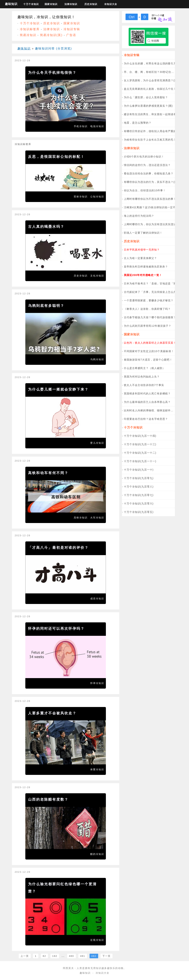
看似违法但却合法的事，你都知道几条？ (149, 173)
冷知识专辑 (72, 29)
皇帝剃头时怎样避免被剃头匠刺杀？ (146, 267)
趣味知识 (11, 4)
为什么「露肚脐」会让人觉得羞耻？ (146, 97)
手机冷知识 (81, 126)
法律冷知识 (71, 4)
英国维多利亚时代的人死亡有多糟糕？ (147, 394)
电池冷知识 (97, 126)
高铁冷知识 (81, 518)
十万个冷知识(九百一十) (139, 470)
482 (94, 956)
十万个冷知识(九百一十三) (140, 444)
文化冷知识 (97, 276)
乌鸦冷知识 (97, 359)
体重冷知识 (97, 769)
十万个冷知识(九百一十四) (140, 436)
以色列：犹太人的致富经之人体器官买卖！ (150, 343)
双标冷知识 (81, 197)
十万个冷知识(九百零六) (139, 504)
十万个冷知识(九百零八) (139, 487)
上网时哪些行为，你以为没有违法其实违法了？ (153, 224)
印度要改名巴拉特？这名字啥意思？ (146, 419)
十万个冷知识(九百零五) (139, 512)
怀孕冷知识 (97, 683)
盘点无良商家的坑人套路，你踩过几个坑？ (150, 89)
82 (44, 956)
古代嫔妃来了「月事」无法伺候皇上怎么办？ (151, 292)
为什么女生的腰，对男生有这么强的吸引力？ (151, 63)
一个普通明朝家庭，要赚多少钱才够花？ (149, 300)
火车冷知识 (97, 518)
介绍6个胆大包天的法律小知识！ (144, 157)
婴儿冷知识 (97, 443)
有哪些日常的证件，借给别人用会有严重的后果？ (154, 131)
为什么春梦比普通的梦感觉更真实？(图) (148, 106)
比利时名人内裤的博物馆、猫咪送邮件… (149, 410)
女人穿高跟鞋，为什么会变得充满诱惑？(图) (151, 80)
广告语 (71, 35)
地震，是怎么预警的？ (138, 123)
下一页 (107, 956)
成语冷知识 (97, 599)
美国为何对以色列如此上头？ (142, 377)
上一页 (25, 956)
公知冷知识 (97, 197)
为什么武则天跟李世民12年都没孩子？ (148, 326)
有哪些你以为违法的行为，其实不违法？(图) (151, 182)
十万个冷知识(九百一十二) (140, 453)
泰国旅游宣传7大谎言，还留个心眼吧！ (148, 360)
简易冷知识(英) (51, 35)
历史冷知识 (91, 4)
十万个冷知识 (31, 4)
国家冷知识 (51, 4)
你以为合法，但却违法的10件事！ (145, 190)
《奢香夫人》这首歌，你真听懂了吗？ (147, 309)
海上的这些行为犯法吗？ (139, 216)
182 (55, 956)
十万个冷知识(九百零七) (139, 495)
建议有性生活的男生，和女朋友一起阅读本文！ (153, 114)
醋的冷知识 (97, 854)
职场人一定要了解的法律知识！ (143, 233)
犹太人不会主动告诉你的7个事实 (144, 385)
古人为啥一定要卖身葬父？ (140, 258)
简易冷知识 (28, 35)
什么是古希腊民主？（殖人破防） (145, 368)
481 (83, 956)
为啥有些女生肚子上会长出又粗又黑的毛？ (150, 140)
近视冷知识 (97, 940)
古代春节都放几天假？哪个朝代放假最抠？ (150, 317)
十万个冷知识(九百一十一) (140, 461)
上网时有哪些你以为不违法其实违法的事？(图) (152, 199)
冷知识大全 (111, 4)
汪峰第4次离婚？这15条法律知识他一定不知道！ (154, 207)
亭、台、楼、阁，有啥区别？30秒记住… (149, 72)
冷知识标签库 (30, 29)
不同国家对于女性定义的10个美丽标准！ (149, 351)
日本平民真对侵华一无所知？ (142, 250)
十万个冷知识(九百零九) (139, 478)
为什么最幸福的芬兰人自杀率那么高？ (147, 402)
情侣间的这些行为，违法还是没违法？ (147, 165)
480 (71, 956)
